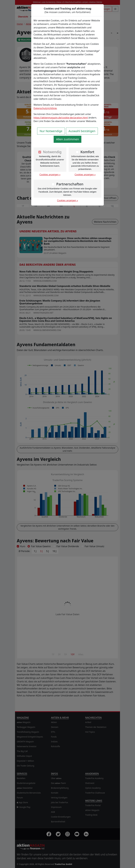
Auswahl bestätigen (82, 131)
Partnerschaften (70, 184)
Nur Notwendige (51, 131)
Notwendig (52, 152)
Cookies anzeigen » (50, 175)
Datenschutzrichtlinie (45, 108)
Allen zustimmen (68, 139)
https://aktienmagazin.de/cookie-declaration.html (61, 118)
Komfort (87, 152)
